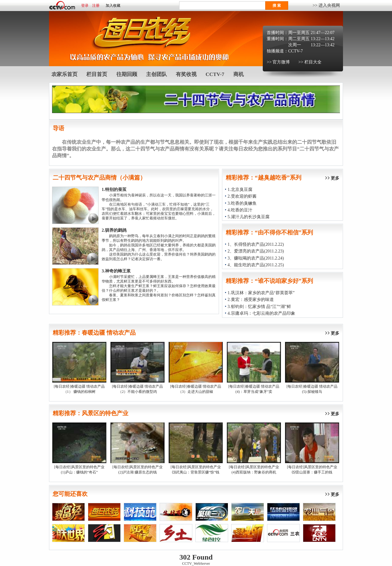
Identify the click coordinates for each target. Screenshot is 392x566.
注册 (96, 6)
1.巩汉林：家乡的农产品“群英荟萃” (261, 293)
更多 (335, 178)
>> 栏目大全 (310, 62)
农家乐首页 (64, 74)
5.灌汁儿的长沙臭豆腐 (249, 217)
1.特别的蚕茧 (114, 190)
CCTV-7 (296, 51)
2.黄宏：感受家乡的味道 (251, 300)
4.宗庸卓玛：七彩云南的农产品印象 (261, 313)
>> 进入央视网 (326, 5)
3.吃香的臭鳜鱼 (242, 203)
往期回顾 (127, 74)
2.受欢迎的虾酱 (242, 196)
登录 (85, 6)
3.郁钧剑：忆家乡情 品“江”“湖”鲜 (259, 307)
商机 (239, 74)
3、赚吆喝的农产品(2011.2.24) (256, 258)
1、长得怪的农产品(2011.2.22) (256, 244)
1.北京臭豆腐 (240, 190)
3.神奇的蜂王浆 (116, 271)
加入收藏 (113, 6)
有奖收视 (186, 74)
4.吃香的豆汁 (240, 210)
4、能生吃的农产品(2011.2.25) (256, 265)
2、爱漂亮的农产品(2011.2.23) (256, 251)
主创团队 (156, 74)
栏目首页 (97, 74)
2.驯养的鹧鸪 (114, 230)
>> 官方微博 (278, 62)
